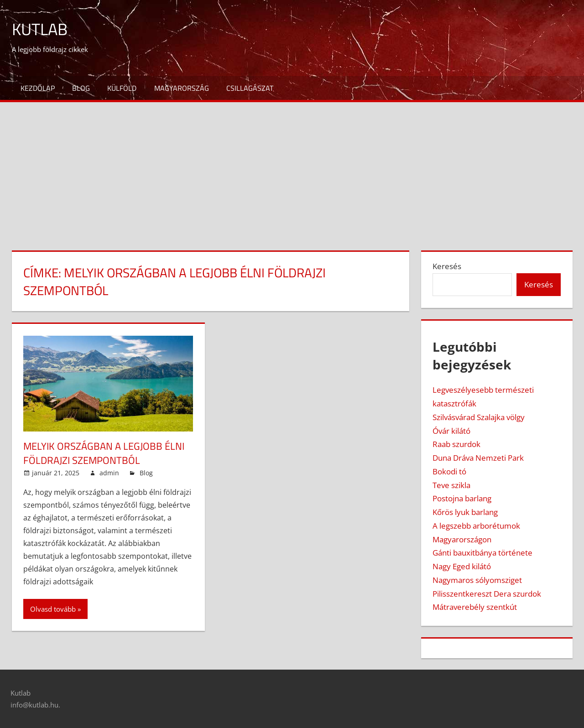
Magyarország (182, 88)
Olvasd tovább (53, 609)
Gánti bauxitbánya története (482, 553)
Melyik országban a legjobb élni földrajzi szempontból (104, 453)
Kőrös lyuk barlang (465, 512)
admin (109, 473)
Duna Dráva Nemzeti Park (478, 458)
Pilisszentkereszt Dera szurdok (487, 594)
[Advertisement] (292, 171)
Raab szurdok (456, 444)
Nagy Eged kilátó (462, 566)
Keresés (447, 266)
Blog (81, 88)
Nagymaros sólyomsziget (477, 580)
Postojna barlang (462, 498)
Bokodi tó (449, 471)
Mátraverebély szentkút (475, 607)
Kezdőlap (38, 88)
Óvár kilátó (451, 431)
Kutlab (40, 29)
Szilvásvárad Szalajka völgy (479, 417)
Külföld (122, 88)
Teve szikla (451, 485)
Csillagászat (250, 88)
